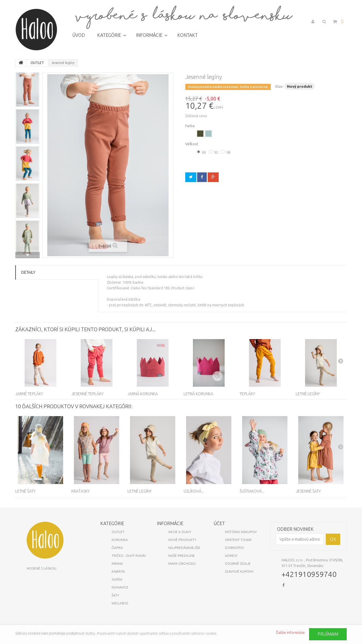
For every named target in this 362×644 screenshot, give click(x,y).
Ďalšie (27, 255)
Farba (190, 126)
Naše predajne (182, 556)
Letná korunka (198, 394)
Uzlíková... (194, 491)
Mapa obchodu (182, 563)
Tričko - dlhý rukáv (129, 556)
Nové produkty (182, 540)
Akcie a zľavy (180, 532)
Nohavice (120, 587)
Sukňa (117, 579)
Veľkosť (192, 144)
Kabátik (118, 571)
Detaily (28, 272)
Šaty (115, 595)
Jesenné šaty (308, 491)
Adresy (231, 556)
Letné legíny (308, 394)
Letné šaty (25, 491)
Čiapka (117, 548)
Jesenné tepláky (87, 394)
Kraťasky (80, 491)
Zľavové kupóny (239, 571)
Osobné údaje (238, 563)
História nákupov (241, 532)
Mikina (117, 563)
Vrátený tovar (238, 540)
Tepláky (247, 394)
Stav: (279, 86)
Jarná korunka (143, 394)
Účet (219, 523)
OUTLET (118, 532)
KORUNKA (120, 540)
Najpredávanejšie (184, 548)
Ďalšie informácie (290, 632)
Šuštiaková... (252, 491)
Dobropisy (235, 548)
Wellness (120, 603)
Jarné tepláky (29, 394)
